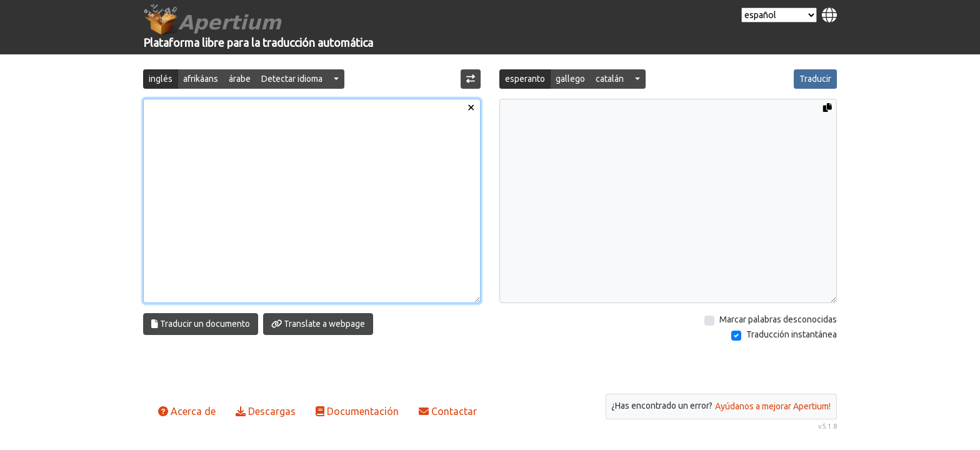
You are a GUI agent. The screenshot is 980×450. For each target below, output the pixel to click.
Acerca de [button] (187, 411)
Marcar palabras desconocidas (778, 319)
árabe (240, 79)
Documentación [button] (357, 411)
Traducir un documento (201, 324)
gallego (570, 79)
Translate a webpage (318, 324)
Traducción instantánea (792, 334)
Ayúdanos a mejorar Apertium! (773, 406)
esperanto (525, 79)
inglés (161, 79)
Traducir (815, 79)
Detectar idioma (292, 79)
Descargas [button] (266, 411)
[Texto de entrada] (312, 201)
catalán (610, 79)
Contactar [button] (448, 411)
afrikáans (201, 79)
